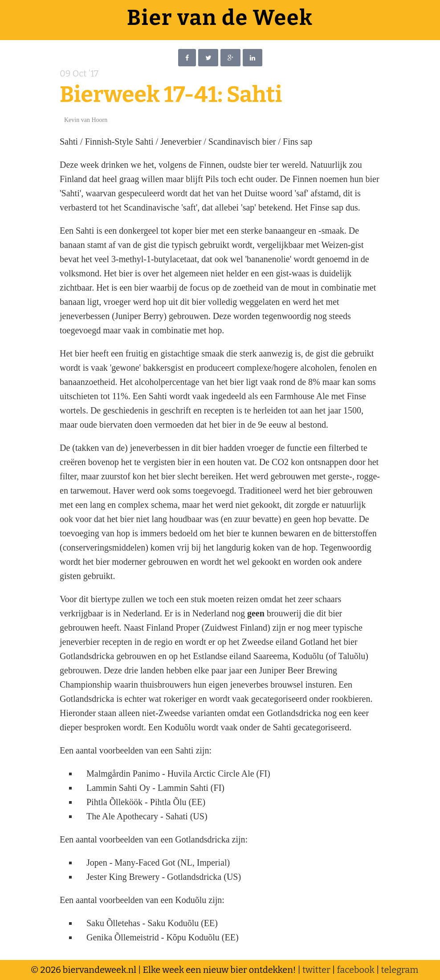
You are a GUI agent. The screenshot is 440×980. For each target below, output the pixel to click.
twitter (316, 970)
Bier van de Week (220, 18)
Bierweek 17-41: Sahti (171, 94)
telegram (400, 970)
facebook (356, 970)
